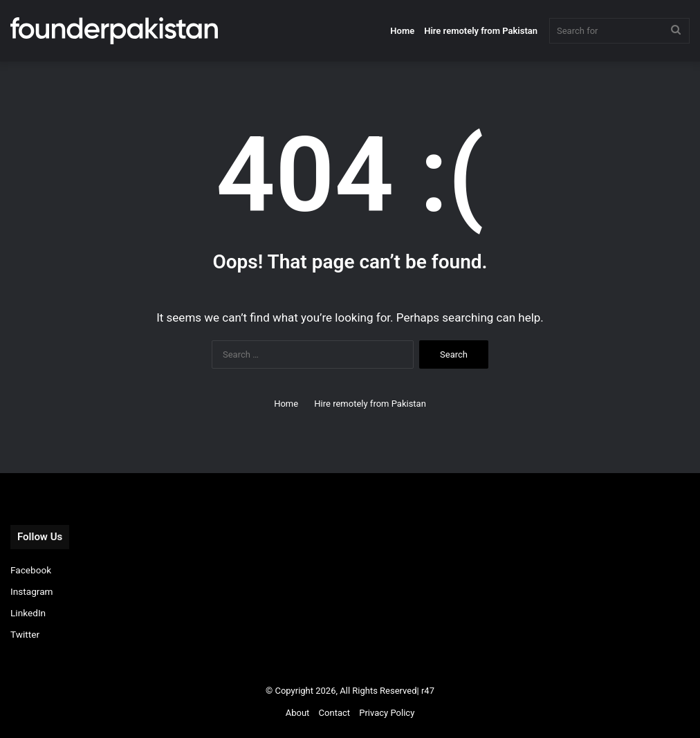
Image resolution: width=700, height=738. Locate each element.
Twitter (25, 634)
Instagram (32, 591)
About (298, 713)
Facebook (31, 570)
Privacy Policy (387, 713)
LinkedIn (28, 613)
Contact (334, 713)
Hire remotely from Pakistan (481, 31)
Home (402, 31)
